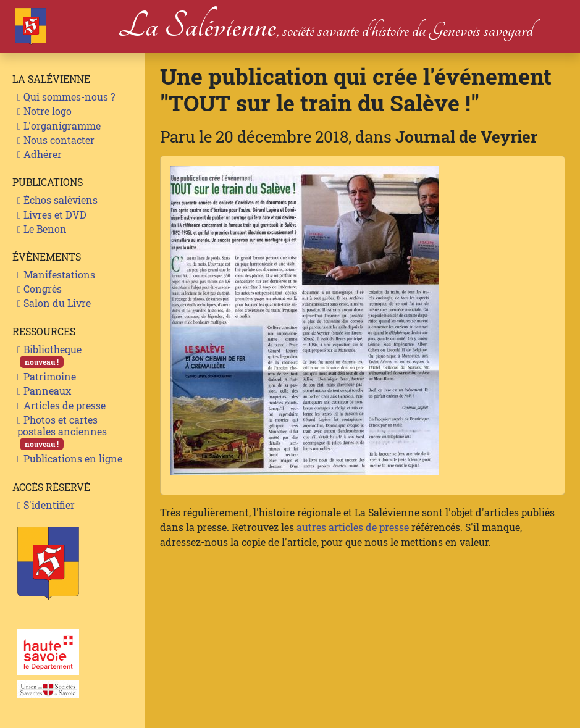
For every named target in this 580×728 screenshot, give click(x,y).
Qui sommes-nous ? (66, 97)
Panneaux (44, 391)
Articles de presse (61, 405)
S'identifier (46, 505)
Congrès (40, 289)
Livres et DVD (52, 215)
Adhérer (40, 154)
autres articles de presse (353, 527)
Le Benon (42, 229)
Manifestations (56, 274)
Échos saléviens (57, 200)
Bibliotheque (49, 355)
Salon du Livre (54, 303)
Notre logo (44, 111)
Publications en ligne (70, 458)
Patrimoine (47, 376)
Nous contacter (56, 140)
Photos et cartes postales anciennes (62, 432)
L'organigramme (59, 126)
